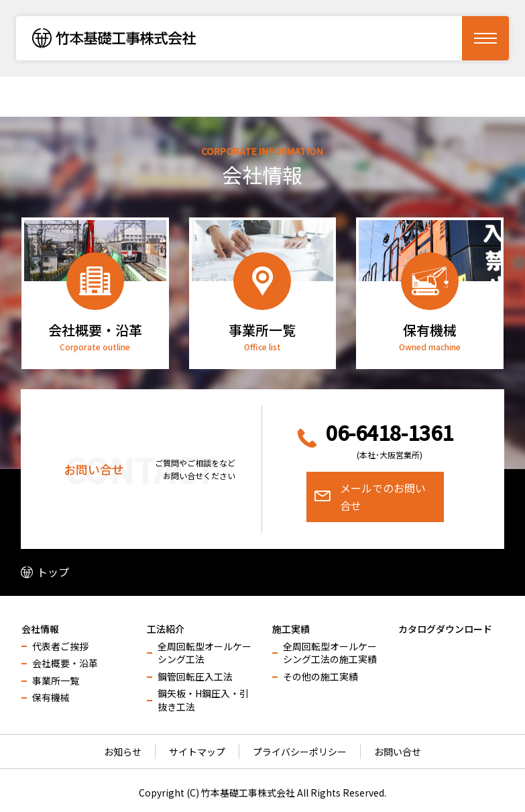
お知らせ (123, 752)
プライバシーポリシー (300, 752)
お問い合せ (398, 752)
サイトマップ (197, 752)
